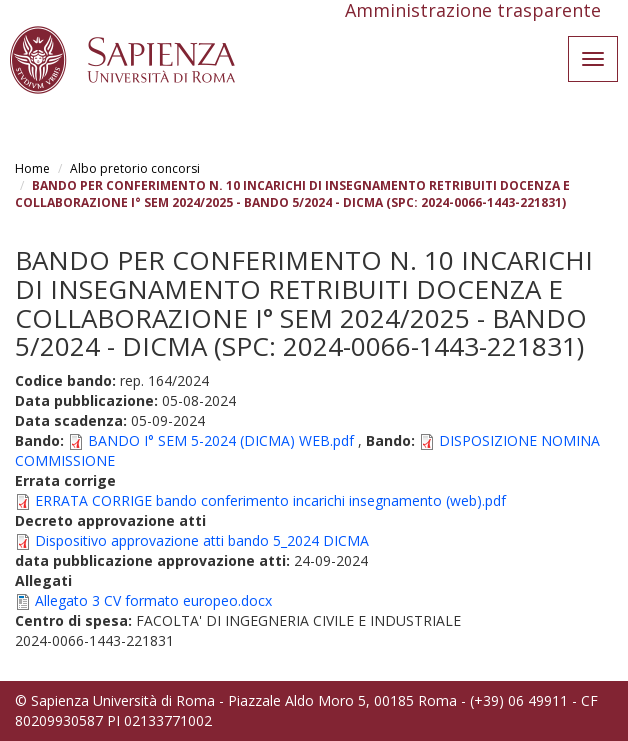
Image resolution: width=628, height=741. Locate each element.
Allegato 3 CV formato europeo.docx (153, 600)
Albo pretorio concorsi (135, 168)
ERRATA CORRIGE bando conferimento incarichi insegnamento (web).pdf (270, 500)
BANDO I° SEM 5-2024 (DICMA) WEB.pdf (221, 440)
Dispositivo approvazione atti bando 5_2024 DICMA (202, 540)
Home (32, 168)
